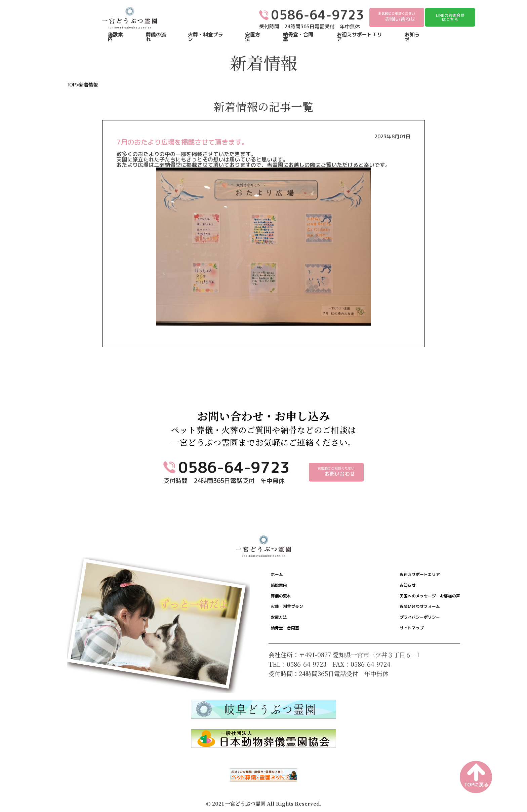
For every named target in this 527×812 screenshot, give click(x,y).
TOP (71, 85)
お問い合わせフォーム (400, 614)
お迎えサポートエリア (359, 37)
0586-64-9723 (234, 467)
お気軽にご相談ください (397, 17)
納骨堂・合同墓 (298, 37)
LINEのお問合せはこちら (450, 17)
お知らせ (412, 37)
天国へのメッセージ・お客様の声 (415, 601)
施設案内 (115, 37)
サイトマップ (388, 639)
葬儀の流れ (156, 37)
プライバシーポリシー (400, 627)
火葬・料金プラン (206, 37)
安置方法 (253, 37)
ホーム (282, 576)
